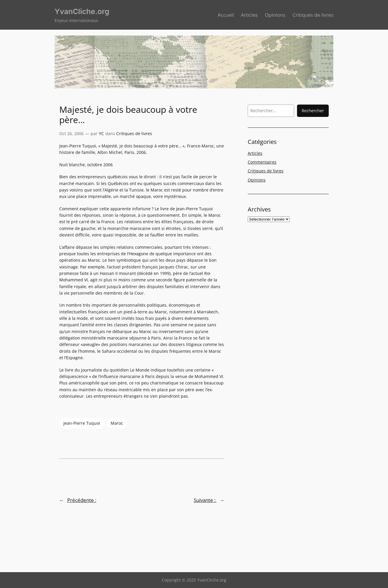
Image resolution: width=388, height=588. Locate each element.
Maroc (117, 423)
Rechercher (313, 111)
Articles (255, 153)
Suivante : (205, 500)
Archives (259, 209)
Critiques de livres (134, 133)
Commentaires (262, 162)
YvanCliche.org (82, 11)
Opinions (257, 180)
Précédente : (82, 500)
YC (101, 133)
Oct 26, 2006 (71, 133)
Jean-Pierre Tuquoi (82, 423)
